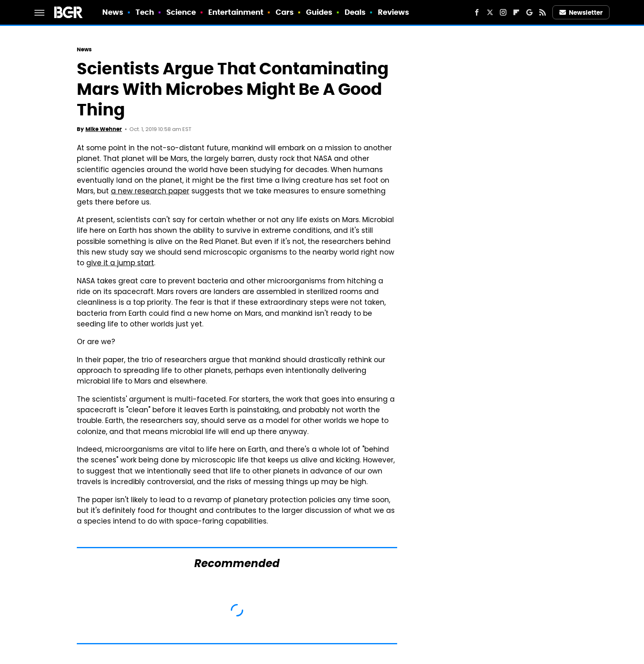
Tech (145, 12)
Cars (285, 12)
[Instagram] (503, 12)
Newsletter (581, 13)
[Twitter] (490, 12)
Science (181, 12)
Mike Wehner (104, 129)
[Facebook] (477, 12)
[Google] (529, 12)
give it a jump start (120, 264)
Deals (355, 12)
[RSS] (543, 12)
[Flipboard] (516, 12)
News (113, 12)
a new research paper (150, 192)
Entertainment (236, 12)
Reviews (394, 12)
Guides (319, 12)
